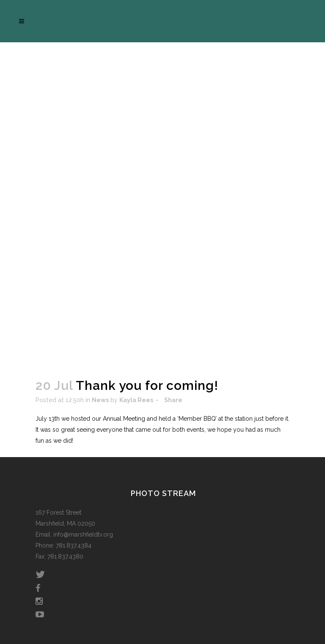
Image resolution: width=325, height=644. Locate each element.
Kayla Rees (136, 400)
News (100, 400)
